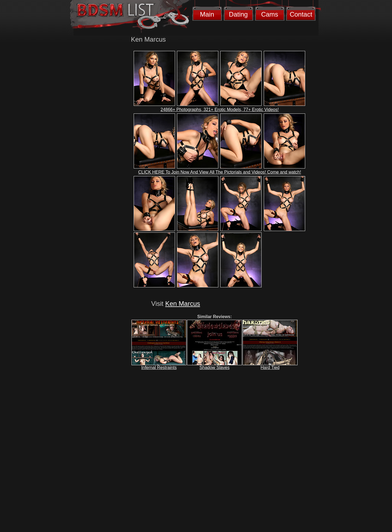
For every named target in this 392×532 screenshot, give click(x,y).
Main (207, 14)
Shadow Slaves (215, 368)
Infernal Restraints (159, 368)
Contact (301, 14)
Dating (238, 14)
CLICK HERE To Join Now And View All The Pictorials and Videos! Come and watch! (220, 172)
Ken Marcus (183, 304)
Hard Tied (270, 368)
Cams (270, 14)
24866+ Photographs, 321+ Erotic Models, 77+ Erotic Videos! (220, 110)
